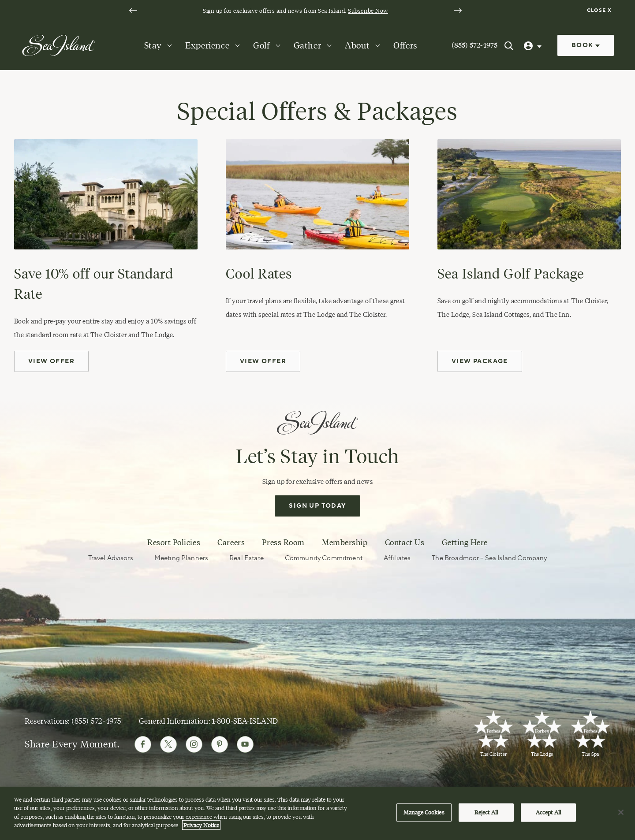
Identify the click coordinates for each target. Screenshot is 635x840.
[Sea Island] (59, 45)
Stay (153, 45)
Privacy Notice (201, 827)
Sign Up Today (317, 506)
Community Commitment (324, 558)
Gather (308, 45)
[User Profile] (534, 45)
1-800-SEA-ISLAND (245, 721)
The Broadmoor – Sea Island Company (489, 558)
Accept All (548, 814)
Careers (231, 543)
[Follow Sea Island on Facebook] (143, 744)
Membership (345, 543)
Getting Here (465, 543)
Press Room (283, 543)
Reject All (486, 814)
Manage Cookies (424, 814)
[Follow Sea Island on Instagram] (194, 744)
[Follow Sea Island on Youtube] (245, 744)
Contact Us (405, 543)
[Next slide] (458, 11)
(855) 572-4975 (474, 45)
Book (586, 45)
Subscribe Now (368, 11)
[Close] (621, 814)
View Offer (51, 361)
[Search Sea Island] (509, 45)
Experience (207, 45)
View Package (480, 361)
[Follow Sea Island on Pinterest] (220, 744)
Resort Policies (174, 543)
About (357, 45)
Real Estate (247, 558)
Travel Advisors (111, 558)
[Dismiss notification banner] (600, 11)
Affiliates (397, 558)
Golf (261, 45)
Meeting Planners (181, 558)
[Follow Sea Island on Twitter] (168, 744)
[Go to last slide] (133, 11)
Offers (405, 45)
